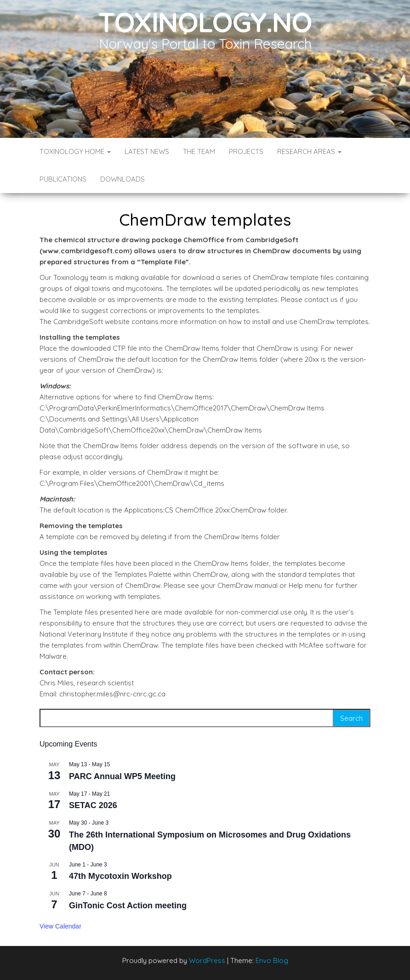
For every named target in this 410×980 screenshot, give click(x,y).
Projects (246, 151)
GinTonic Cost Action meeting (128, 906)
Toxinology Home (75, 151)
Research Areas (309, 151)
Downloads (122, 179)
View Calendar (60, 926)
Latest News (147, 151)
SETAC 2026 (93, 805)
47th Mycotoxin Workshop (120, 876)
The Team (199, 151)
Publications (63, 179)
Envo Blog (272, 960)
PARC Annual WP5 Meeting (122, 776)
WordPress (207, 960)
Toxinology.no (205, 22)
